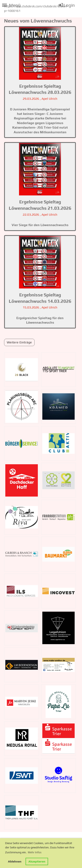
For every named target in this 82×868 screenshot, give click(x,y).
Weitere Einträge (19, 342)
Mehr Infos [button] (35, 852)
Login (66, 5)
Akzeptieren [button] (37, 861)
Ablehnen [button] (15, 861)
